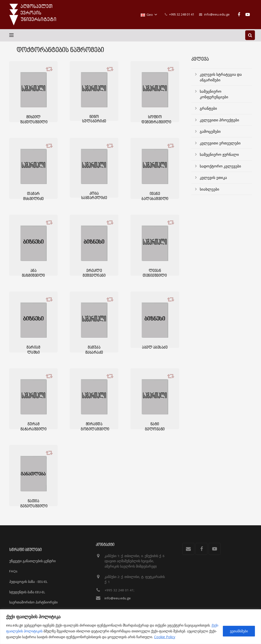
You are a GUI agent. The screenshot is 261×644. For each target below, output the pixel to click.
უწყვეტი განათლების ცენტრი (32, 561)
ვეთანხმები (239, 631)
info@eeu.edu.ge (217, 14)
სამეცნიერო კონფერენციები (214, 94)
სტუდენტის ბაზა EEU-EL (27, 592)
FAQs (13, 571)
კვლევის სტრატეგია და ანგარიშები (221, 77)
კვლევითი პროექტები (219, 120)
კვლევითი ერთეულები (220, 143)
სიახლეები (209, 189)
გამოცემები (210, 131)
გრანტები (208, 108)
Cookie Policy (165, 637)
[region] (130, 627)
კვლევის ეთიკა (213, 177)
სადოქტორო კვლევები (220, 166)
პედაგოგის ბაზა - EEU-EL (28, 582)
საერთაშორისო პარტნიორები (33, 602)
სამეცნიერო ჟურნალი (219, 154)
